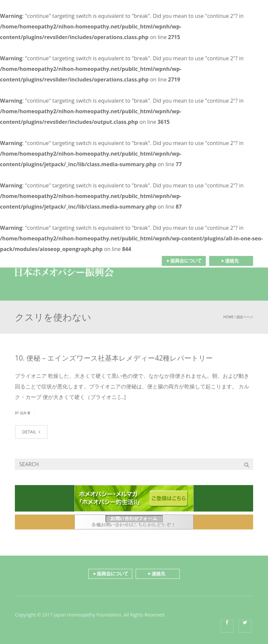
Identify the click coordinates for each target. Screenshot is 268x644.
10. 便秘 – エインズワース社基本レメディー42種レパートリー (114, 358)
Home (228, 317)
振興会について (184, 261)
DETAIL (31, 432)
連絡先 (231, 261)
